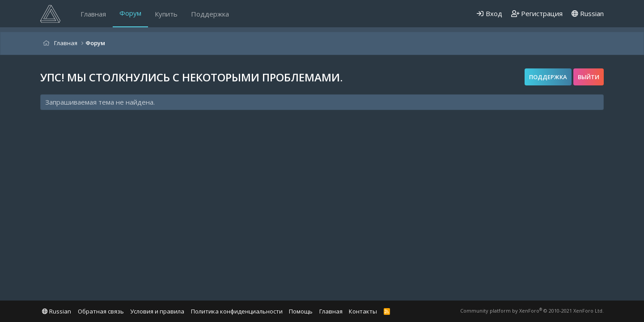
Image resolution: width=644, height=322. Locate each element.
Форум (130, 13)
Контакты (363, 311)
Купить (166, 14)
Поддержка (210, 14)
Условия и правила (157, 311)
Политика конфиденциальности (237, 311)
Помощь (301, 311)
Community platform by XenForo (532, 311)
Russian (588, 13)
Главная (93, 14)
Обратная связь (101, 311)
